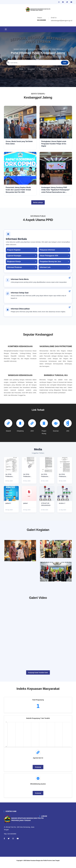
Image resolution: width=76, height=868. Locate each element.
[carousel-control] (5, 60)
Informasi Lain (45, 267)
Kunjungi (38, 771)
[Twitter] (9, 842)
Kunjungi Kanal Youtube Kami (38, 676)
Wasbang (54, 69)
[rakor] (20, 551)
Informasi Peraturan (14, 267)
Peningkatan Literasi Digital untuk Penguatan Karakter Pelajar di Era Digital (54, 144)
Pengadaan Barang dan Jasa (50, 261)
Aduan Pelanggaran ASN (49, 256)
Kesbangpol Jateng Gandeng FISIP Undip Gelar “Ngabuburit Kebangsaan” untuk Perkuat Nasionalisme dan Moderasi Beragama (56, 190)
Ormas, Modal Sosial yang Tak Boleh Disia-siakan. (19, 143)
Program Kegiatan (14, 250)
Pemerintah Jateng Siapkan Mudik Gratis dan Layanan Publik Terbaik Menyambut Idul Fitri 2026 (18, 190)
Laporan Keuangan (14, 256)
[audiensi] (56, 573)
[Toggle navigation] (6, 29)
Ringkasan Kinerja (14, 261)
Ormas (21, 69)
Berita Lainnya (38, 202)
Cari (65, 63)
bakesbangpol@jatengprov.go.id (62, 20)
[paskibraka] (56, 549)
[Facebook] (4, 842)
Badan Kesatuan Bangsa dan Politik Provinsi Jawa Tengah (43, 864)
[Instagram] (13, 842)
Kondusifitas (43, 69)
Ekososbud (31, 69)
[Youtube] (18, 842)
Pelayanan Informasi (47, 250)
